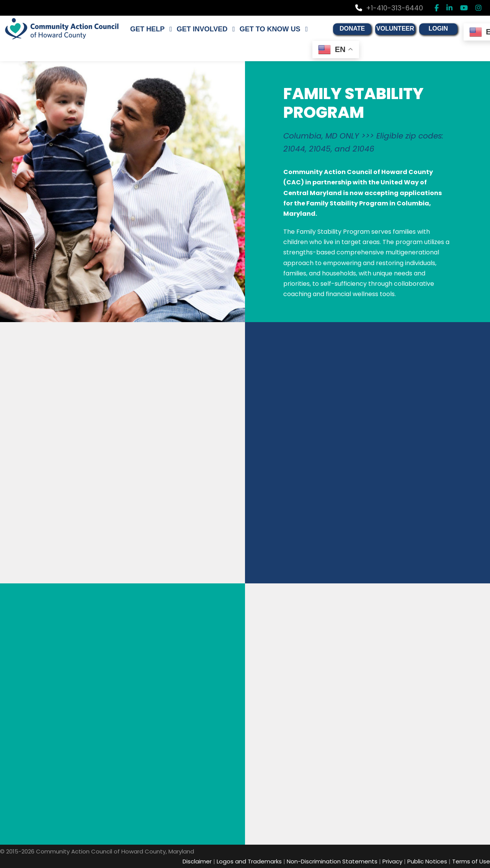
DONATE (344, 28)
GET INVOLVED (197, 29)
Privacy (392, 861)
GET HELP (145, 29)
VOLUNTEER (386, 28)
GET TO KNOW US (263, 29)
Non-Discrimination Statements (332, 861)
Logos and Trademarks (249, 861)
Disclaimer (197, 861)
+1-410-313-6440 (389, 8)
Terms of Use (471, 861)
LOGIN (428, 28)
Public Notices (427, 861)
